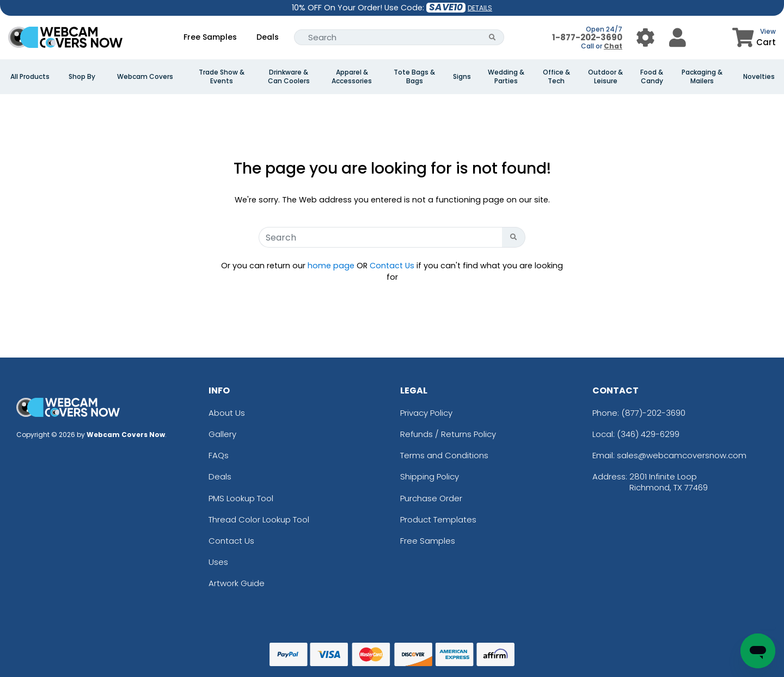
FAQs (219, 455)
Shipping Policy (430, 476)
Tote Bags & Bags (414, 77)
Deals (268, 37)
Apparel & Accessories (352, 77)
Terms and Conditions (444, 455)
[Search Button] (492, 37)
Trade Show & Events (222, 77)
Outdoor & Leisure (605, 77)
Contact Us (392, 266)
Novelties (759, 77)
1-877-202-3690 (587, 37)
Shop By (82, 77)
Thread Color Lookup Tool (259, 519)
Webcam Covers (145, 77)
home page (331, 266)
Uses (218, 562)
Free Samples (210, 37)
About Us (227, 413)
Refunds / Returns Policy (448, 434)
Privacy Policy (426, 413)
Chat (613, 46)
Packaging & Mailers (702, 77)
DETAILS (480, 8)
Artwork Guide (237, 583)
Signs (462, 77)
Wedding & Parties (506, 77)
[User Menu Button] (645, 37)
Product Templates (438, 519)
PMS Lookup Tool (241, 498)
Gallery (222, 434)
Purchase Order (431, 498)
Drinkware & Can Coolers (289, 77)
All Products (30, 77)
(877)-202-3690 (653, 413)
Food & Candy (652, 77)
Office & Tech (556, 77)
